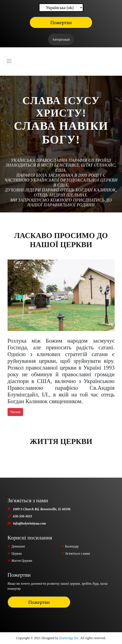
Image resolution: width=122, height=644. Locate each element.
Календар (70, 546)
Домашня (16, 546)
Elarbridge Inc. (69, 638)
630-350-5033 (23, 516)
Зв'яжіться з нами (76, 553)
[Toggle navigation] (9, 61)
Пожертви (61, 23)
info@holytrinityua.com (30, 523)
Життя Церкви (61, 441)
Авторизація (61, 39)
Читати (15, 412)
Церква (15, 553)
